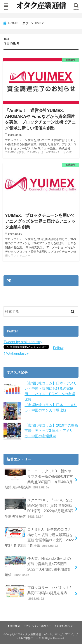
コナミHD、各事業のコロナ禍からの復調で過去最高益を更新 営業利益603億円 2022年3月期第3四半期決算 (39, 537)
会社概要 (15, 626)
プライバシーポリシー (38, 626)
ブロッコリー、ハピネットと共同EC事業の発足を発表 (39, 593)
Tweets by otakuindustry (23, 342)
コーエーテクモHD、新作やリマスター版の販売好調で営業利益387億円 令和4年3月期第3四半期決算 (39, 479)
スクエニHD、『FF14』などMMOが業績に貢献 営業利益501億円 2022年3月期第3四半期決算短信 (39, 508)
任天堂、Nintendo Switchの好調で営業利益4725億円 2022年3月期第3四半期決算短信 (38, 566)
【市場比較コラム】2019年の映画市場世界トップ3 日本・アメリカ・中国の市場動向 (51, 431)
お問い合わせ (65, 626)
